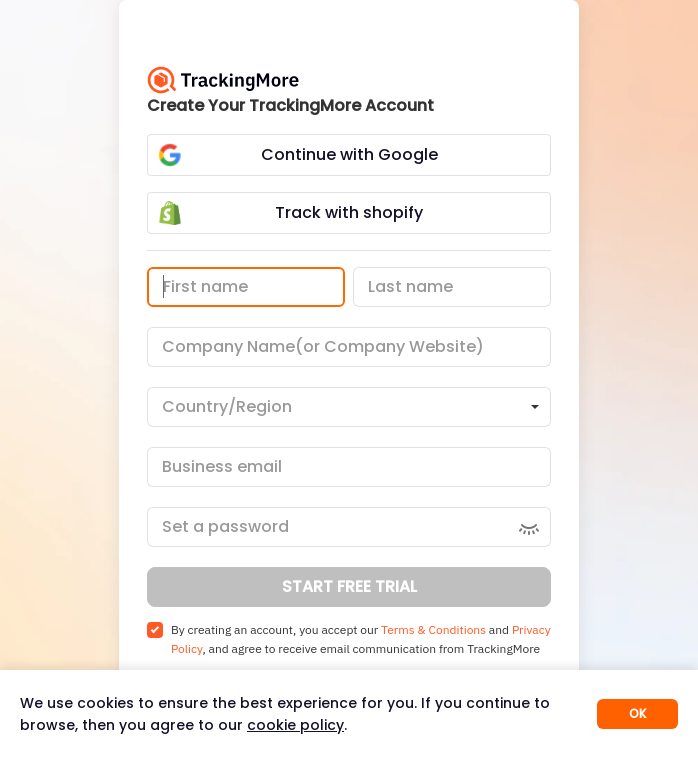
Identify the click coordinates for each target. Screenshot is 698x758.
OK (637, 713)
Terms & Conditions (433, 629)
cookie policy (295, 725)
